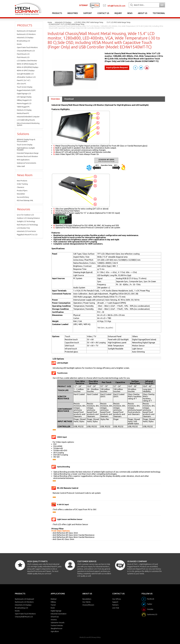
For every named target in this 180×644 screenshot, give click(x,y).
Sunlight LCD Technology (26, 221)
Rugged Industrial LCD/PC (26, 90)
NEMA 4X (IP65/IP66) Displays (28, 67)
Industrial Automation (59, 614)
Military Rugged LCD (24, 100)
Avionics (54, 620)
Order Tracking (22, 184)
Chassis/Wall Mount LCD (26, 51)
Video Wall (21, 166)
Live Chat (116, 608)
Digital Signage (56, 611)
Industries (73, 13)
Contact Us (103, 13)
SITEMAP (83, 5)
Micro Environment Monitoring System (28, 124)
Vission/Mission (88, 605)
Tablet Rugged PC (23, 107)
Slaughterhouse (56, 628)
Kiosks (19, 44)
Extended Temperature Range (28, 153)
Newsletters (87, 599)
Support (88, 13)
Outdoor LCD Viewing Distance (28, 218)
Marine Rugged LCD (24, 103)
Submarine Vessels (58, 623)
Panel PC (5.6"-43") (24, 80)
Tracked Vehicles (57, 626)
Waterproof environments (27, 163)
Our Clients (86, 602)
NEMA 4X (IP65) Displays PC (27, 64)
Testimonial (159, 13)
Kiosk (53, 608)
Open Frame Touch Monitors (27, 47)
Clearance (21, 187)
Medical (54, 599)
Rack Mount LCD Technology (27, 225)
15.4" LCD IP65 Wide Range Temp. (119, 22)
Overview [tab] (55, 99)
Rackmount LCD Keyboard (26, 31)
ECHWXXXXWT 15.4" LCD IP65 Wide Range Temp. (67, 24)
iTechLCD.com (84, 637)
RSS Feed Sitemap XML (25, 200)
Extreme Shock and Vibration (27, 156)
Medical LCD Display (24, 110)
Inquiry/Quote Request (117, 67)
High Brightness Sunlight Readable (26, 149)
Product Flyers (22, 191)
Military (53, 602)
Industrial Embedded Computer (28, 117)
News (130, 13)
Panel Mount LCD (23, 54)
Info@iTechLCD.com (116, 6)
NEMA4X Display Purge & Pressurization (26, 140)
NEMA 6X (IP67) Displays (26, 71)
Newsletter (21, 194)
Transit (53, 605)
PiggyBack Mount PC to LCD (27, 235)
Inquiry (118, 13)
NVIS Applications (23, 160)
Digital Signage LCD (24, 94)
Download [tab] (69, 99)
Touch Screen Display (25, 87)
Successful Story (23, 197)
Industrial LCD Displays (63, 22)
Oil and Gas (55, 617)
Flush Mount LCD (23, 57)
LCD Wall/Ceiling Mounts (26, 120)
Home (50, 22)
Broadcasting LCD (23, 41)
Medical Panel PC (23, 113)
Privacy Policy (96, 637)
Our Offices (117, 599)
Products (57, 13)
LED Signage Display (24, 97)
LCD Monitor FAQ (23, 228)
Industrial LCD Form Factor (26, 231)
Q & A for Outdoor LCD (25, 215)
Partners (115, 605)
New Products (22, 181)
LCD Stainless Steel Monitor (27, 61)
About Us (143, 13)
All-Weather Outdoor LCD (26, 77)
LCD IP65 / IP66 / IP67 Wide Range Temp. (89, 22)
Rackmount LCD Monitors (26, 34)
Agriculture (55, 631)
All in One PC (22, 84)
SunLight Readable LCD (25, 74)
